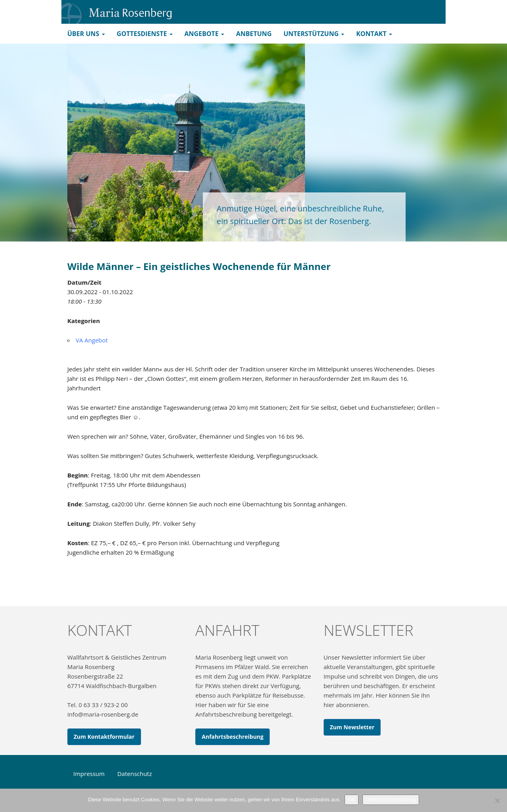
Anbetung (254, 34)
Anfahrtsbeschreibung (233, 737)
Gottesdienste (145, 34)
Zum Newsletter (352, 727)
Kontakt (374, 34)
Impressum (89, 774)
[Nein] (497, 801)
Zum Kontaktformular (104, 737)
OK (352, 800)
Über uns (86, 34)
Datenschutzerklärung (391, 800)
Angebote (204, 34)
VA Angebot (92, 340)
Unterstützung (314, 34)
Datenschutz (134, 774)
